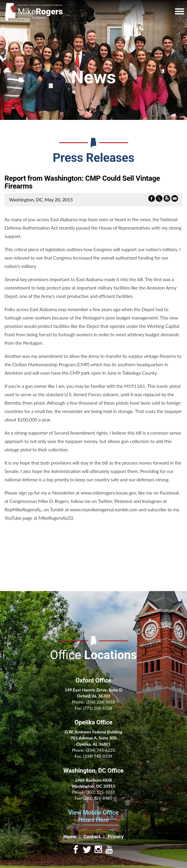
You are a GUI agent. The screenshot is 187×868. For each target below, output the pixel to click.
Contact (92, 837)
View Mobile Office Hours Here (93, 816)
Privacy (115, 837)
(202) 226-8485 (98, 798)
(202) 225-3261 (100, 792)
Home (70, 837)
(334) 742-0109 (98, 756)
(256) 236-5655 (100, 702)
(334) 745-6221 (100, 750)
